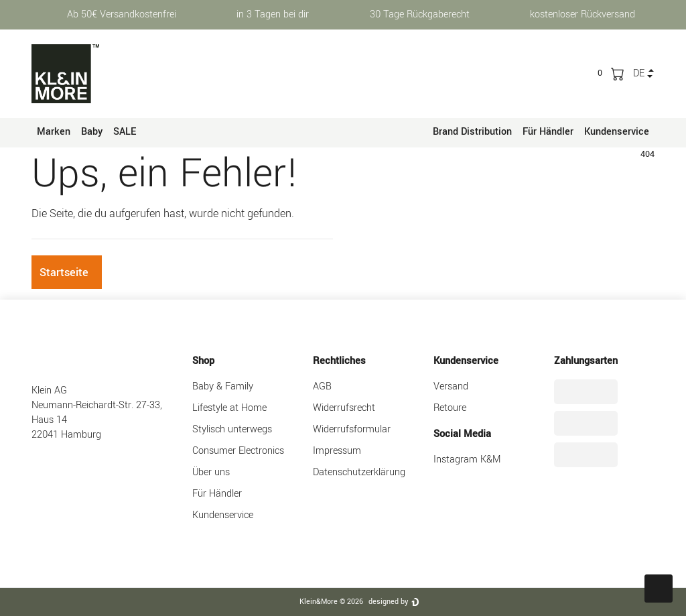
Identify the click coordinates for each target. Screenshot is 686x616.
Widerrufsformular (352, 429)
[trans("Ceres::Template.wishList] (600, 73)
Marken (54, 132)
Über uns (211, 472)
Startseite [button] (64, 272)
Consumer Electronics (238, 451)
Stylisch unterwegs (232, 429)
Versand (451, 386)
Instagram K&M (467, 459)
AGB (322, 386)
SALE (125, 132)
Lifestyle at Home (229, 408)
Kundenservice (617, 132)
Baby (92, 132)
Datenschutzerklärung (359, 472)
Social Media (462, 434)
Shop (203, 361)
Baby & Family (223, 386)
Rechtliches (339, 361)
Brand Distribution (472, 132)
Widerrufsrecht (344, 408)
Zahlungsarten (586, 361)
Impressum (337, 451)
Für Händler (548, 132)
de (639, 73)
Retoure (450, 408)
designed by (388, 602)
